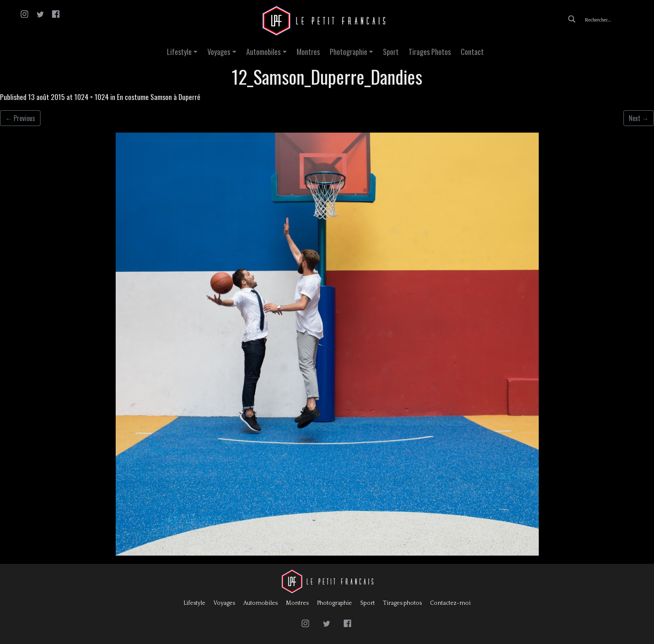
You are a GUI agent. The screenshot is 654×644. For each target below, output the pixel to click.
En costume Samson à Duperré (159, 97)
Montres (308, 52)
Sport (391, 52)
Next (639, 118)
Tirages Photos (430, 52)
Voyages (219, 52)
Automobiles (263, 52)
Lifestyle (179, 52)
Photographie (348, 52)
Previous (20, 118)
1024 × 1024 (92, 97)
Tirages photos (402, 603)
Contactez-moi (450, 603)
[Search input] (615, 19)
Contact (472, 52)
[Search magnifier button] (572, 19)
